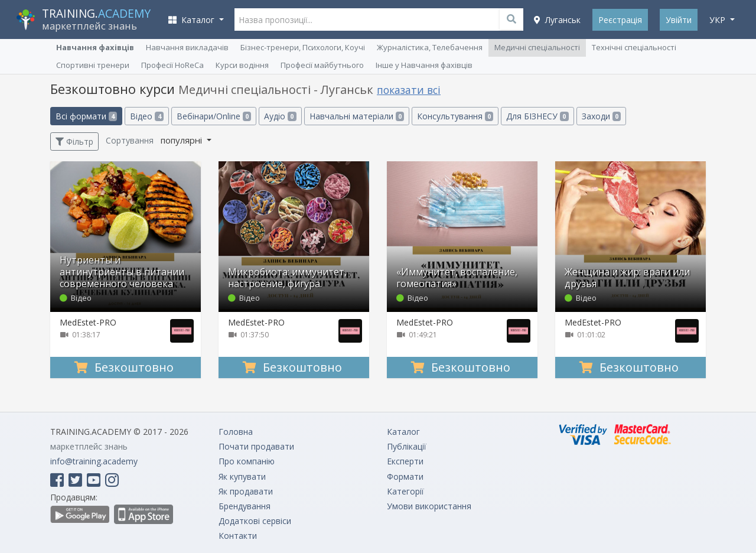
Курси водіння (242, 65)
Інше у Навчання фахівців (424, 65)
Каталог (403, 432)
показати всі (409, 90)
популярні (183, 140)
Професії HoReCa (172, 65)
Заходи (601, 116)
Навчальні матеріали (357, 116)
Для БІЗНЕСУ (537, 116)
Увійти (679, 20)
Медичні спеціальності (537, 47)
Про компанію (247, 461)
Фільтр (74, 141)
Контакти (238, 536)
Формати (405, 476)
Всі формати (86, 116)
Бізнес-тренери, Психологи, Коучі (303, 47)
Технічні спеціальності (634, 47)
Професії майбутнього (322, 65)
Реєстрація (620, 20)
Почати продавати (256, 446)
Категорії (405, 491)
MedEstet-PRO (88, 322)
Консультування (455, 116)
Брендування (245, 506)
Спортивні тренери (93, 65)
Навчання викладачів (187, 47)
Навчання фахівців (95, 47)
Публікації (407, 446)
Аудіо (280, 116)
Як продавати (246, 491)
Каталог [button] (193, 20)
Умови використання (429, 506)
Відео (146, 116)
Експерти (405, 461)
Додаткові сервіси (255, 521)
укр (718, 20)
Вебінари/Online (214, 116)
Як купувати (242, 476)
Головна (236, 432)
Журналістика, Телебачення (430, 47)
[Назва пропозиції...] (379, 19)
